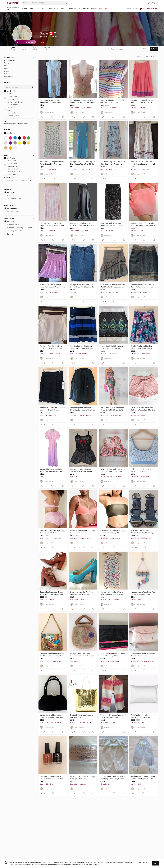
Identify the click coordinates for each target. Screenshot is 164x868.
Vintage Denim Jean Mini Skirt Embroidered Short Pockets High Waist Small (83, 286)
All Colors (10, 133)
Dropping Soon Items (14, 231)
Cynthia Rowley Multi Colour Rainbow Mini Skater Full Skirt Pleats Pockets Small (142, 347)
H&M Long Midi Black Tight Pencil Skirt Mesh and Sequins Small (112, 224)
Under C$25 (11, 161)
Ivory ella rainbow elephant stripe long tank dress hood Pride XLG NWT (110, 101)
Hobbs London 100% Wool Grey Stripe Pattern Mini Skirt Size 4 (143, 286)
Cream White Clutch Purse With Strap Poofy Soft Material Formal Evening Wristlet (143, 655)
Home (44, 9)
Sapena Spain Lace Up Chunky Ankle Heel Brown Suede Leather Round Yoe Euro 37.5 (52, 593)
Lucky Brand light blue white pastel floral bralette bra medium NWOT (142, 470)
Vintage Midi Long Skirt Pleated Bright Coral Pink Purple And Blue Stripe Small (143, 101)
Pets (62, 9)
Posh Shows (104, 9)
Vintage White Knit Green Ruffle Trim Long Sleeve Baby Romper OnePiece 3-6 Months (113, 778)
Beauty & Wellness (74, 9)
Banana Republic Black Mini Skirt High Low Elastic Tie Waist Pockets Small (82, 409)
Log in (148, 3)
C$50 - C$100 (11, 166)
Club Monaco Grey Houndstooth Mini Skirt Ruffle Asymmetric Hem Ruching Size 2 (113, 286)
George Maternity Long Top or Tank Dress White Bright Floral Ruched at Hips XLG (112, 593)
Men (32, 9)
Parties (94, 9)
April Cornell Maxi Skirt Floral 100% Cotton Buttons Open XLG (143, 163)
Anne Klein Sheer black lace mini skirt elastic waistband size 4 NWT (49, 409)
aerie (8, 110)
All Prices (10, 158)
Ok (156, 863)
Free (7, 196)
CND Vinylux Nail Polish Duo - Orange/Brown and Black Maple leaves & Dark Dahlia (52, 778)
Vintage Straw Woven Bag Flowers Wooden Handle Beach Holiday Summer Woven (82, 655)
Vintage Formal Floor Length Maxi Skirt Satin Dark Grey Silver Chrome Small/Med (83, 224)
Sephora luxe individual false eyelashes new (79, 778)
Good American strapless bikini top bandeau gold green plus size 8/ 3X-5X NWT (110, 532)
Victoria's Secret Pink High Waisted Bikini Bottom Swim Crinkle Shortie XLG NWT (50, 532)
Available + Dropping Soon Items (18, 228)
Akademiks (10, 113)
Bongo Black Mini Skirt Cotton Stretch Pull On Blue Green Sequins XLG (112, 347)
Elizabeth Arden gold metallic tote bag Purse (82, 716)
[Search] (48, 3)
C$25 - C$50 (11, 164)
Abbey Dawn (11, 97)
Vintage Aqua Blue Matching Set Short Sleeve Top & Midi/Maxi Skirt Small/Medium (83, 163)
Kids (38, 9)
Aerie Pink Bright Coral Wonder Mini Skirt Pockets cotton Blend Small (143, 224)
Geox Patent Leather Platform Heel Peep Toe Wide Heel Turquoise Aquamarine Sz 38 (81, 593)
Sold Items (10, 234)
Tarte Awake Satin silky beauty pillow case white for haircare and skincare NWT (140, 716)
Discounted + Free (13, 199)
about (145, 49)
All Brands (10, 91)
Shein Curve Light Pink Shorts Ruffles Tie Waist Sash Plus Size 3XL (143, 409)
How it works (133, 9)
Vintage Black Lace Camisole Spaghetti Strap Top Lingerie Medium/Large (81, 470)
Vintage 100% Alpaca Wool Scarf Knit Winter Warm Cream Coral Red (113, 716)
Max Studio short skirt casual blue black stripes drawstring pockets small (81, 347)
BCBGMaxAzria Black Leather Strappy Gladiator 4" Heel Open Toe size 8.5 (143, 532)
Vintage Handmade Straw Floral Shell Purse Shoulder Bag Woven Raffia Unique (52, 655)
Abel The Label (12, 99)
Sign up (155, 3)
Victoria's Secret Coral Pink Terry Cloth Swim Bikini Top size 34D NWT (79, 532)
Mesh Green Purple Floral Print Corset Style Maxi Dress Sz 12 (112, 409)
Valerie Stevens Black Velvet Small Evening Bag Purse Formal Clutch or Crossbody (52, 716)
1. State (9, 94)
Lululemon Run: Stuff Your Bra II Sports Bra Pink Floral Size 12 (113, 470)
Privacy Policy (94, 865)
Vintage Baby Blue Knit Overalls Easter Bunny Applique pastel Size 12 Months (143, 778)
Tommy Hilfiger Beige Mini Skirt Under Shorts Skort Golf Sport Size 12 (52, 347)
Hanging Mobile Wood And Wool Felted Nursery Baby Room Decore (143, 593)
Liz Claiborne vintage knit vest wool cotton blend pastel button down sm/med (82, 101)
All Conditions (11, 208)
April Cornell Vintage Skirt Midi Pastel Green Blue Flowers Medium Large (52, 163)
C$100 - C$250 (12, 169)
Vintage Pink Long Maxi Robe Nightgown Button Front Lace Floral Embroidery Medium (51, 470)
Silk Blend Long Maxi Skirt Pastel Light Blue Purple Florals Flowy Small (113, 163)
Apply (32, 180)
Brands (86, 9)
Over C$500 (11, 174)
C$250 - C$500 (12, 172)
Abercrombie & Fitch (14, 102)
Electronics (53, 9)
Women (24, 9)
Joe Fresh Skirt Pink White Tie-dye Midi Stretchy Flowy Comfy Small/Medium (52, 224)
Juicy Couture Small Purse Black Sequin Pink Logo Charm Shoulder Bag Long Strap (113, 655)
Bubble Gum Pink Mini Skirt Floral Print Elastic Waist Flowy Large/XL (52, 286)
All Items (9, 192)
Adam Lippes (11, 105)
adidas (9, 107)
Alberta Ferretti (12, 116)
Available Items (12, 224)
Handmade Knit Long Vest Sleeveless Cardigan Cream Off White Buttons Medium (52, 101)
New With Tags (11, 212)
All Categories (10, 60)
